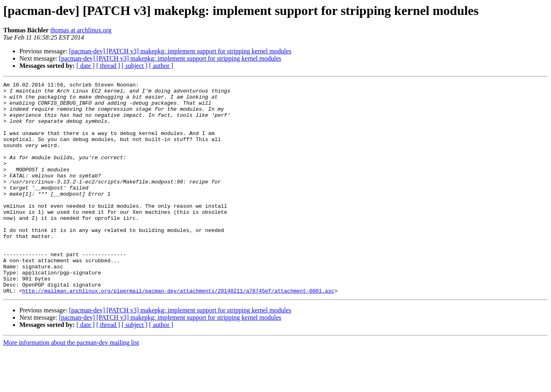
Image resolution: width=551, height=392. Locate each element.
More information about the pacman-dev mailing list (71, 385)
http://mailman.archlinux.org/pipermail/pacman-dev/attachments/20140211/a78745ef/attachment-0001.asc (178, 333)
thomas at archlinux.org (81, 30)
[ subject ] (135, 66)
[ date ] (85, 66)
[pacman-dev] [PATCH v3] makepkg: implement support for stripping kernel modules (180, 51)
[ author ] (161, 66)
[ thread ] (108, 66)
